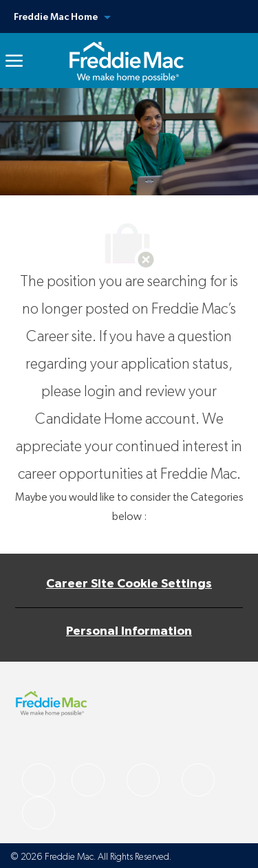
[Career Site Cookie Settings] (129, 584)
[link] (126, 61)
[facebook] (39, 780)
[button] (129, 17)
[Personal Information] (129, 631)
